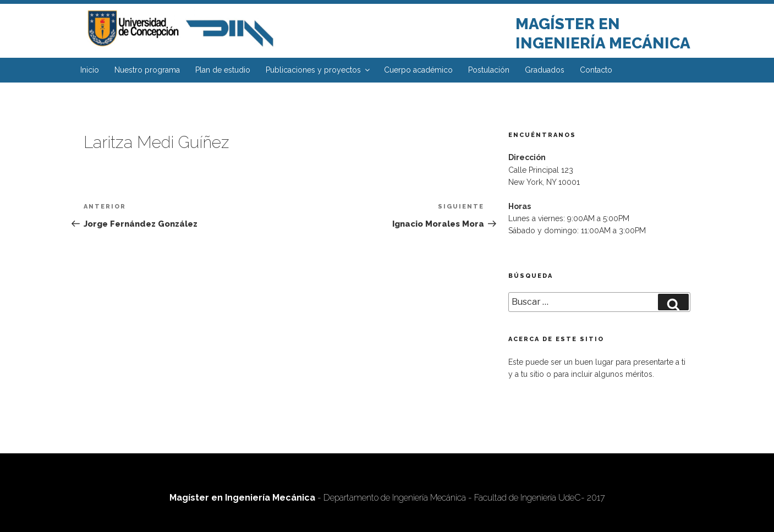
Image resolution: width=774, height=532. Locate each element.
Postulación (489, 70)
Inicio (90, 70)
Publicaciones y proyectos (319, 70)
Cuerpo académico (418, 70)
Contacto (596, 70)
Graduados (545, 70)
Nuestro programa (147, 70)
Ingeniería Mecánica (603, 43)
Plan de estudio (223, 70)
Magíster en (568, 24)
